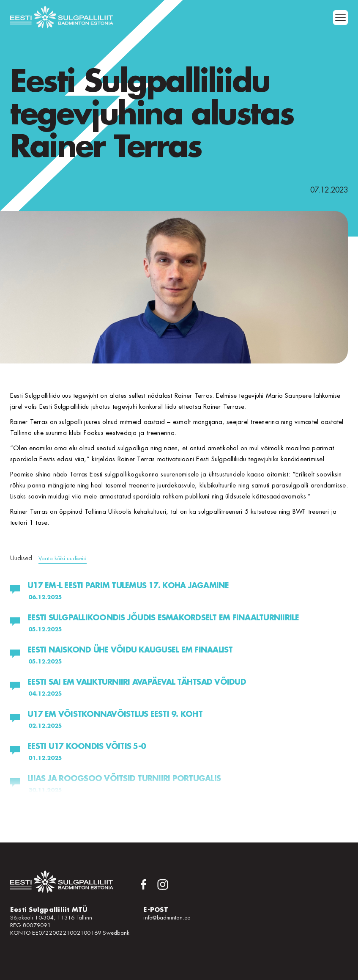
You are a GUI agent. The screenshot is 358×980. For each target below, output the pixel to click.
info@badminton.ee (167, 918)
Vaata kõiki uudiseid (63, 558)
